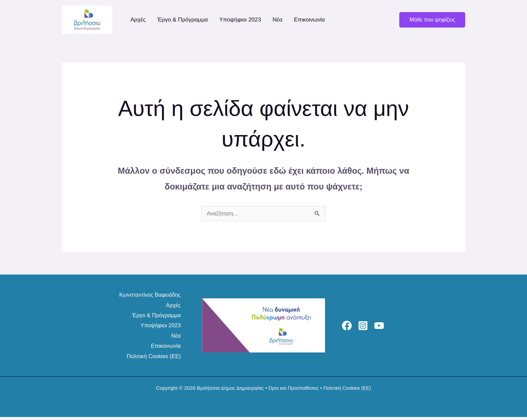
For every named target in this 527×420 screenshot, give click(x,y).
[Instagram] (367, 327)
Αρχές (138, 20)
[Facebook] (347, 327)
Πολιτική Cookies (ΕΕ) (152, 359)
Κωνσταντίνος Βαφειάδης (148, 295)
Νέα (278, 20)
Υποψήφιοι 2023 (240, 20)
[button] (432, 20)
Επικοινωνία (309, 20)
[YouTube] (387, 327)
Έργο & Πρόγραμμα (183, 20)
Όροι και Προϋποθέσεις (293, 391)
